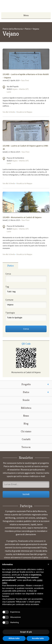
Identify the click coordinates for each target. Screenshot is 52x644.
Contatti (26, 439)
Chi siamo (26, 431)
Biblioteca (26, 408)
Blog (26, 424)
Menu (26, 15)
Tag (7, 287)
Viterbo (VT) (24, 89)
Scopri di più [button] (26, 632)
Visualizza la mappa (4, 87)
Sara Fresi (25, 80)
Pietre (26, 392)
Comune (9, 300)
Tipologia (10, 313)
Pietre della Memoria (26, 7)
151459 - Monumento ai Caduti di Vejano (22, 217)
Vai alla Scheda (9, 112)
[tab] (10, 266)
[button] (48, 564)
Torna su (26, 447)
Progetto (26, 384)
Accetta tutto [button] (38, 638)
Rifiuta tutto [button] (14, 638)
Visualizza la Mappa (24, 112)
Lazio (9, 92)
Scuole (26, 400)
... (10, 106)
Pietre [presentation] (10, 266)
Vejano (15, 89)
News (26, 416)
